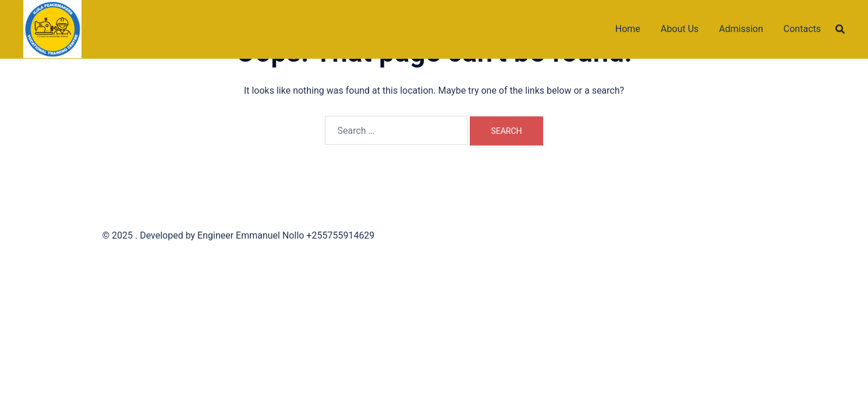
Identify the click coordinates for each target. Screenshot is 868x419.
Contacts (802, 29)
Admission (741, 29)
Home (628, 29)
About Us (680, 29)
